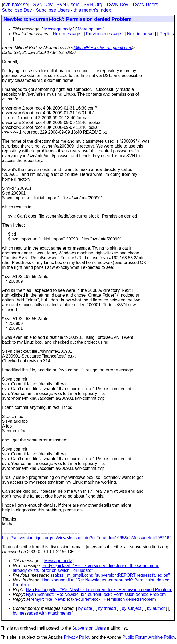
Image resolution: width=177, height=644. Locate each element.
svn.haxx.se (16, 5)
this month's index (92, 10)
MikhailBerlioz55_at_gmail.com (103, 48)
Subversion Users (89, 628)
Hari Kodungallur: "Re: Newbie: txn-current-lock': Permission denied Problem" (99, 590)
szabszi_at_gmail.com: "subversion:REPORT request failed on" (110, 575)
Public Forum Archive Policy (149, 637)
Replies (167, 34)
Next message (66, 34)
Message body (58, 29)
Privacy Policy (77, 637)
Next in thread (140, 34)
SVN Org (93, 5)
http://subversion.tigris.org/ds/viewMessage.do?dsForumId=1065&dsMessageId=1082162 (87, 538)
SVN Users (68, 5)
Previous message (104, 34)
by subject (131, 608)
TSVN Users (145, 5)
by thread (107, 608)
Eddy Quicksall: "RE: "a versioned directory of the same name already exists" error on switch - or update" (86, 568)
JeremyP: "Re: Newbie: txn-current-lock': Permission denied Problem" (92, 599)
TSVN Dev (117, 5)
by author (156, 608)
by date (85, 608)
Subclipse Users (53, 10)
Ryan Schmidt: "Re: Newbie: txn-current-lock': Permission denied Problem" (97, 594)
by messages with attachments (42, 613)
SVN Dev (43, 5)
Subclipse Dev (17, 10)
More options (90, 29)
